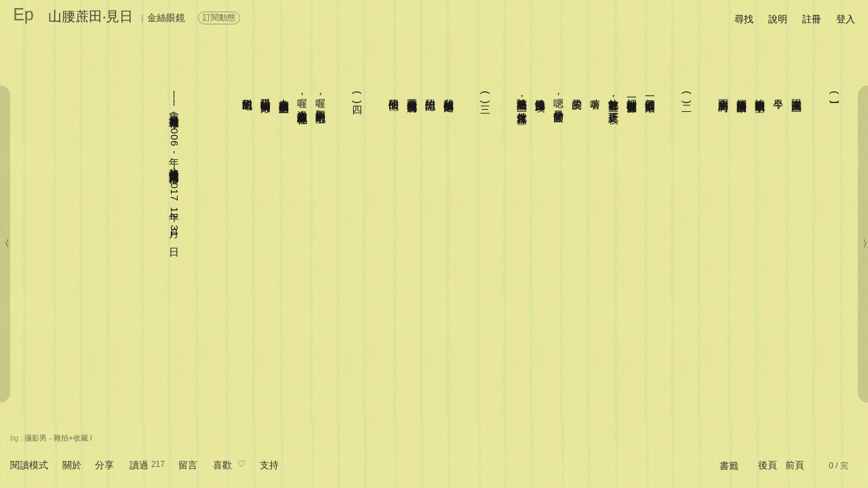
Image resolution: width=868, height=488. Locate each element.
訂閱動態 (219, 18)
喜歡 (222, 465)
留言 (188, 465)
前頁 (795, 465)
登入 (846, 19)
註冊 (812, 19)
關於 (72, 465)
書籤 (729, 466)
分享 (104, 465)
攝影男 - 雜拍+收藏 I (58, 438)
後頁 (768, 465)
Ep (23, 14)
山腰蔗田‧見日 (91, 16)
